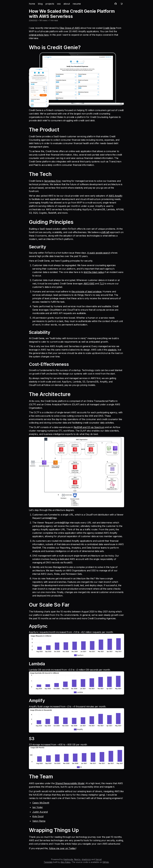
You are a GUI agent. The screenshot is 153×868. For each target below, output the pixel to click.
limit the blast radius (94, 272)
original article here (39, 35)
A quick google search (99, 253)
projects (50, 4)
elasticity (112, 350)
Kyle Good (38, 816)
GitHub (106, 862)
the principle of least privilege (86, 292)
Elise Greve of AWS (70, 28)
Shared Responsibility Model (70, 783)
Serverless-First (52, 181)
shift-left (105, 232)
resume (77, 4)
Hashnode (68, 859)
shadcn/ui (86, 859)
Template (48, 862)
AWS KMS (89, 284)
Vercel (99, 859)
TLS (102, 284)
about (67, 4)
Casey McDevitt (41, 803)
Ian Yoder (38, 807)
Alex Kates (66, 862)
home (32, 4)
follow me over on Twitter (62, 848)
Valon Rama (39, 821)
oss (59, 4)
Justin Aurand (40, 812)
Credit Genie (109, 28)
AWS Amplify (115, 196)
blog (40, 4)
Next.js (77, 859)
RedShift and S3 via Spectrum (89, 427)
